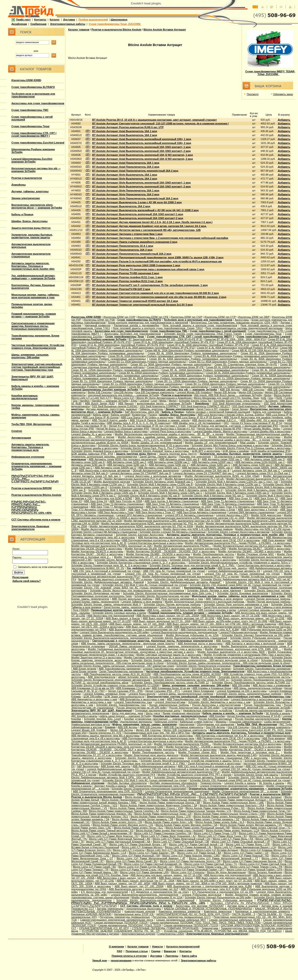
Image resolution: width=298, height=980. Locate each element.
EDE (264, 398)
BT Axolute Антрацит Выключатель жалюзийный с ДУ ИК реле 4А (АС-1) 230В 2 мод (145, 210)
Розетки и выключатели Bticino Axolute (36, 495)
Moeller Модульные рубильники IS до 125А (192, 635)
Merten (173, 401)
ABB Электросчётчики (215, 699)
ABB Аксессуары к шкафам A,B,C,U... (215, 420)
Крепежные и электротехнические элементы (263, 911)
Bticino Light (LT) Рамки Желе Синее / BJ (223, 836)
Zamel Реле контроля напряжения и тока (228, 607)
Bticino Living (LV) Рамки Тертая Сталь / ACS (137, 870)
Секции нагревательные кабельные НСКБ (234, 920)
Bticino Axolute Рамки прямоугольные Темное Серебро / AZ (124, 811)
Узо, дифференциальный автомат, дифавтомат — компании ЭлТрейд (33, 277)
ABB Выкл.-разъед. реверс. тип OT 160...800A (137, 624)
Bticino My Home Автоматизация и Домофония (164, 398)
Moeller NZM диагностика (266, 515)
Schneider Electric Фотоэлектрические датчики (162, 596)
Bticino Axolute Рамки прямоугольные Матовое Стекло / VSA (146, 808)
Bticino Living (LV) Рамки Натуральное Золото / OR (190, 861)
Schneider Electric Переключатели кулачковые (204, 666)
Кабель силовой (120, 415)
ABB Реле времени (274, 540)
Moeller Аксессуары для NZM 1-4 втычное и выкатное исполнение (121, 529)
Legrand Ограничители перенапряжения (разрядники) (232, 786)
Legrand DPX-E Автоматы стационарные (189, 515)
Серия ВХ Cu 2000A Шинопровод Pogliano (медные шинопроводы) (142, 384)
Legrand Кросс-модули (142, 694)
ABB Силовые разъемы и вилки (217, 610)
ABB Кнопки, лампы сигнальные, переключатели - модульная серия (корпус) (128, 643)
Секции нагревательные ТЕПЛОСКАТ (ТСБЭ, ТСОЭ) (130, 925)
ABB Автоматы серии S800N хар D (115, 468)
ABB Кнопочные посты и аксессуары (200, 643)
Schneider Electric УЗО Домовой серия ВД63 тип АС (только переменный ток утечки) (240, 585)
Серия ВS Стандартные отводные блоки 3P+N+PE (246, 364)
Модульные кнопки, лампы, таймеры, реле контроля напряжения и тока (36, 296)
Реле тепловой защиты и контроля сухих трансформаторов (200, 325)
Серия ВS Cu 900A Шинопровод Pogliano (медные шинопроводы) (171, 364)
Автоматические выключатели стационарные (197, 498)
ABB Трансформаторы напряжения (120, 669)
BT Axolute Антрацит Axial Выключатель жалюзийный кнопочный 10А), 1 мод (142, 139)
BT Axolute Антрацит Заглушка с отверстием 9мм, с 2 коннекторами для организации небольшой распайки (160, 238)
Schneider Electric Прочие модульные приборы (172, 604)
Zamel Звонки (240, 409)
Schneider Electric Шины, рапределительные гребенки (249, 694)
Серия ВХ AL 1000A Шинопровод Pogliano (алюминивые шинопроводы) (248, 367)
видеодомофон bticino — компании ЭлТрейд (164, 403)
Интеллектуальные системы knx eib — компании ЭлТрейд (179, 390)
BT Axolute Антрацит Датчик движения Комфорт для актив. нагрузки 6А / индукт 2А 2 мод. (149, 226)
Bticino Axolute (282, 395)
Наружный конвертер (98, 325)
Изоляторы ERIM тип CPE (153, 317)
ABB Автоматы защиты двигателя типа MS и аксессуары (105, 736)
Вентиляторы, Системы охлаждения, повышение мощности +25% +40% (234, 323)
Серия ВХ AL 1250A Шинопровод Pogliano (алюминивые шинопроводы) (115, 370)
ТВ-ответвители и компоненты (232, 457)
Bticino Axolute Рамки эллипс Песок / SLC (138, 828)
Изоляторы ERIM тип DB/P (254, 317)
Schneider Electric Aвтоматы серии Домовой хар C (163, 482)
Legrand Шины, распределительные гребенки (186, 694)
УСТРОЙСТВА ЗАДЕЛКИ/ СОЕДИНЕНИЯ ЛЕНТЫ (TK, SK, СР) (121, 931)
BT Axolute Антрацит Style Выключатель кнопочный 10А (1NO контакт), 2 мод (141, 187)
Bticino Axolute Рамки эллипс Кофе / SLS (220, 822)
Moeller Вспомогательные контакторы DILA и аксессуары (247, 546)
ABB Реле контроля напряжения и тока (179, 599)
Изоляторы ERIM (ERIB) (26, 80)
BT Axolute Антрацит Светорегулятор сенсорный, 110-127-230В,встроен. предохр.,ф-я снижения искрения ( (160, 123)
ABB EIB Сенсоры (254, 390)
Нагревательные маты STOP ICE (134, 914)
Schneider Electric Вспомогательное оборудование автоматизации (111, 680)
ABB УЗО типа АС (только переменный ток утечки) (174, 571)
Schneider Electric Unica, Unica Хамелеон (238, 401)
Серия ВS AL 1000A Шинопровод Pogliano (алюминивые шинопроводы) (193, 353)
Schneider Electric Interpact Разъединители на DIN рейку (256, 635)
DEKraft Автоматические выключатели (156, 470)
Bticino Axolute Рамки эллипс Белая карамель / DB (142, 819)
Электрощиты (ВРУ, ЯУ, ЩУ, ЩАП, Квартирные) (102, 710)
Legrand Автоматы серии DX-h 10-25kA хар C (264, 473)
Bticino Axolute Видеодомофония (176, 797)
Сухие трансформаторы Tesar (30, 126)
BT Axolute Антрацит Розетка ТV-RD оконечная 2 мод (126, 273)
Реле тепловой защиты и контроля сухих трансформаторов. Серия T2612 (158, 328)
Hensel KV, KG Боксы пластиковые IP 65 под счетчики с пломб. (148, 426)
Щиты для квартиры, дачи (127, 713)
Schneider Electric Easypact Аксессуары (140, 535)
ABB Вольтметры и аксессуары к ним (142, 699)
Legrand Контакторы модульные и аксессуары (156, 543)
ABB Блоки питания (84, 669)
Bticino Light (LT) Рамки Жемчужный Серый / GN (181, 839)
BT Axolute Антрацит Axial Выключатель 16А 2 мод (125, 135)
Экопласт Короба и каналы (110, 786)
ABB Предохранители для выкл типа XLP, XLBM (210, 630)
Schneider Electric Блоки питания (211, 669)
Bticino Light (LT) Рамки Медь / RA (233, 839)
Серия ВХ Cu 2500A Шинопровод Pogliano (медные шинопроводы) (225, 384)
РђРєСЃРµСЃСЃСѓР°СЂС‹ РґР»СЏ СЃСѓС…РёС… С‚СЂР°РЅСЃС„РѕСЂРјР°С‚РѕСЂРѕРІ (192, 794)
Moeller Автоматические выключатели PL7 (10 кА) (194, 479)
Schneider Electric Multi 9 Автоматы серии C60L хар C (258, 490)
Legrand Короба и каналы (240, 783)
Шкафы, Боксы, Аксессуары (29, 221)
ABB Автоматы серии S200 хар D (265, 459)
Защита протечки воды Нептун (31, 228)
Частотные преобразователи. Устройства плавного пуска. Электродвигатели (38, 347)
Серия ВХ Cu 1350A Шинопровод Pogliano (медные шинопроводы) (197, 381)
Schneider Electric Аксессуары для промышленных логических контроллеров (137, 590)
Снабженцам (39, 24)
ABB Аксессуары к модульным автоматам (105, 470)
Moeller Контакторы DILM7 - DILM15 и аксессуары (250, 750)
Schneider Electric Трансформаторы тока (121, 705)
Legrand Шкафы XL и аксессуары (92, 434)
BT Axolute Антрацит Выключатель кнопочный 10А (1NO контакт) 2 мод (138, 218)
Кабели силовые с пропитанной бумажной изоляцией (218, 412)
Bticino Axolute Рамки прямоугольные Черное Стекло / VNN (229, 814)
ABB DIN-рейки (241, 685)
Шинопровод (119, 20)
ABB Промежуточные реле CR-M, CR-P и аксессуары (228, 540)
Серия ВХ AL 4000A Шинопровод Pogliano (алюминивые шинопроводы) (205, 376)
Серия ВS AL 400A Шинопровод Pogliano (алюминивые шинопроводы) (236, 356)
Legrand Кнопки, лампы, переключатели (95, 602)
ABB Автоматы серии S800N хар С (159, 468)
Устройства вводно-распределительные (259, 710)
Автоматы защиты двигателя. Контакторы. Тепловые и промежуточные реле (30, 447)
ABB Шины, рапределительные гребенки (258, 688)
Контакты (40, 20)
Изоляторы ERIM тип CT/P (220, 317)
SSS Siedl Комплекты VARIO (249, 406)
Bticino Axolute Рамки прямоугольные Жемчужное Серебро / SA (158, 805)
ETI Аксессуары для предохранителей (104, 892)
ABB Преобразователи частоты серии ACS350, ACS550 (187, 674)
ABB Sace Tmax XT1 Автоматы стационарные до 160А (178, 507)
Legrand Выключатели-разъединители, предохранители (184, 632)
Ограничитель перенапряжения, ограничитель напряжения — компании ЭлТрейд (36, 466)
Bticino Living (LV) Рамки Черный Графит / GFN (255, 870)
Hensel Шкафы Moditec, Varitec (262, 429)
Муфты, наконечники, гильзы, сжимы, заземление (144, 724)
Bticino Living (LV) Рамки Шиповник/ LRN (144, 872)
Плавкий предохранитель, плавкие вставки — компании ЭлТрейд (34, 315)
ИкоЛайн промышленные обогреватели (174, 783)
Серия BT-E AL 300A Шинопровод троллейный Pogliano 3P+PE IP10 (154, 348)
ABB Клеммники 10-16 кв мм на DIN (93, 688)
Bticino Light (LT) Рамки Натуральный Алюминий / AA (118, 842)
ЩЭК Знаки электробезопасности (124, 697)
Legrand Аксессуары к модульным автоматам (153, 476)
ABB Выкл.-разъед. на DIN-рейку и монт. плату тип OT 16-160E (230, 621)
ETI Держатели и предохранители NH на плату (160, 892)
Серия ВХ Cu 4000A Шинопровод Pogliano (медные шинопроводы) (169, 387)
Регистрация (20, 577)
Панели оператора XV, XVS (105, 733)
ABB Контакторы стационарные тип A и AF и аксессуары (228, 537)
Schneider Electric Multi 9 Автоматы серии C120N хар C (228, 484)
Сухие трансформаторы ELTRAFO (33, 87)
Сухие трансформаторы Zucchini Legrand (38, 143)
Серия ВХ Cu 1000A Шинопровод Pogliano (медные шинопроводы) (250, 378)
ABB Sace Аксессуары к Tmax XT (155, 512)
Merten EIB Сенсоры (251, 392)
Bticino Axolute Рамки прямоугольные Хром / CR (163, 814)
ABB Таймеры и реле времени (224, 599)
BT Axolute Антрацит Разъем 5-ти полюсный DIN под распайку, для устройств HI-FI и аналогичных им (157, 261)
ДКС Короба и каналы (84, 716)
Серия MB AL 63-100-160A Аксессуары (255, 350)
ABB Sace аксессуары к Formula (258, 510)
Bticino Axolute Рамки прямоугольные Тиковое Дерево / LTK (196, 811)
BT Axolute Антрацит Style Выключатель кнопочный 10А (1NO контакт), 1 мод (141, 183)
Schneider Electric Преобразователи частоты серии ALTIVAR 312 (251, 683)
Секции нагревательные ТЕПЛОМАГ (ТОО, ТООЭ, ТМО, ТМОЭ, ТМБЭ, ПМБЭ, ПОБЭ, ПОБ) (206, 923)
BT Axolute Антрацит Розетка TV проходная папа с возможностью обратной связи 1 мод (148, 269)
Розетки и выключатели (27, 178)
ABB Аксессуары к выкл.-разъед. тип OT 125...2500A (168, 616)
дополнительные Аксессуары (144, 909)
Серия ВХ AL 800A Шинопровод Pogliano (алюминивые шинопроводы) (163, 378)
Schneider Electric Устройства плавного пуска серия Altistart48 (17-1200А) (115, 685)
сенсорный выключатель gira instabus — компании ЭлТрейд (124, 395)
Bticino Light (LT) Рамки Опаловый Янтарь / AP (138, 844)
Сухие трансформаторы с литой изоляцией (218, 331)
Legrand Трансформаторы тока (133, 702)
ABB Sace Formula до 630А (126, 501)
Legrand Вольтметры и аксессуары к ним (256, 699)
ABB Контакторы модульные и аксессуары (164, 537)
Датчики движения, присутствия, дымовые (112, 409)
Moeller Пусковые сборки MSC (256, 554)
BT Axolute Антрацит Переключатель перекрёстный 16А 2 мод (132, 254)
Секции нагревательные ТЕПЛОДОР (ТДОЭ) (121, 923)
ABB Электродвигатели (102, 677)
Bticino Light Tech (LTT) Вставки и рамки (170, 850)
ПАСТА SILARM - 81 (270, 914)
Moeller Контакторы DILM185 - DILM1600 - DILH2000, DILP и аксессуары (171, 551)
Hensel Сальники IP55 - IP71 (163, 691)
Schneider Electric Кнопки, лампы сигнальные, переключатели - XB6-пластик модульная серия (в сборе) (229, 663)
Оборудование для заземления (215, 724)
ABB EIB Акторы (230, 390)
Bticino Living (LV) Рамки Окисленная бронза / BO (252, 861)
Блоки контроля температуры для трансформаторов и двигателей (148, 323)
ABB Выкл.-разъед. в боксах (123, 618)
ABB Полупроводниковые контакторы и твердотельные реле (158, 540)
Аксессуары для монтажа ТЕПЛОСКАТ (200, 906)
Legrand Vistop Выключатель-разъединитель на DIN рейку (115, 632)
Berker (268, 395)
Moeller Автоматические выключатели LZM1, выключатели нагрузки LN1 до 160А (196, 518)
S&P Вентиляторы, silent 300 (142, 412)
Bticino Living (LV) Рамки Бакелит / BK (152, 853)
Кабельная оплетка (166, 722)
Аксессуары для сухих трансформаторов (38, 103)
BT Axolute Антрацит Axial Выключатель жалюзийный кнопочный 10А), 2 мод (142, 143)
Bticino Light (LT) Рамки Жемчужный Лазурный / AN (120, 839)
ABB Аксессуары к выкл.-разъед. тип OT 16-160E (230, 616)
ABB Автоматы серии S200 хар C (222, 459)
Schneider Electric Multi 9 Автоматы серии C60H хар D (190, 490)
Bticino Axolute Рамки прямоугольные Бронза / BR (170, 803)
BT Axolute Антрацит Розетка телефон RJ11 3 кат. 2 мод (127, 281)
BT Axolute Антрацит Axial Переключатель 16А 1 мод (126, 163)
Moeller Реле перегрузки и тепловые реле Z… (250, 752)
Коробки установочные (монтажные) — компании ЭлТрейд (160, 719)
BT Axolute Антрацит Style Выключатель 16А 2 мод (125, 179)
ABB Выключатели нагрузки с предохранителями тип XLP (143, 630)
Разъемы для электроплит (195, 457)
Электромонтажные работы (68, 24)
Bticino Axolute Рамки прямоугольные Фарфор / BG (102, 814)
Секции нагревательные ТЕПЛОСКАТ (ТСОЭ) (191, 925)
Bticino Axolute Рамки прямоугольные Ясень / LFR (161, 817)
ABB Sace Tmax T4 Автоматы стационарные (173, 504)
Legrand (144, 401)
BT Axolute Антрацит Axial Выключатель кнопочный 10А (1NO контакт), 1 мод (141, 147)
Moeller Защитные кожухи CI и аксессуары (97, 657)
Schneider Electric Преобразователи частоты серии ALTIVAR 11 (191, 680)
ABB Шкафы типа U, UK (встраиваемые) (197, 423)
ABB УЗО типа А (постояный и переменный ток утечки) (107, 571)
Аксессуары (242, 320)
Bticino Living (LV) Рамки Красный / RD (246, 856)
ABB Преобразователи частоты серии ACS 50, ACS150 (117, 674)
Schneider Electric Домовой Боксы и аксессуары (100, 451)
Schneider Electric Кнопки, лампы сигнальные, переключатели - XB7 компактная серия (123, 666)
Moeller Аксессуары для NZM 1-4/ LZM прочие (263, 529)
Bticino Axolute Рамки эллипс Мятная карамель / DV (251, 825)
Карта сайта (189, 956)
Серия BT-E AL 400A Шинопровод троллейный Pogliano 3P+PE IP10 (237, 348)
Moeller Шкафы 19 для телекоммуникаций (157, 443)
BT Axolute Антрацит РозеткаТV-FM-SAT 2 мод (121, 289)
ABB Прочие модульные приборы (132, 599)
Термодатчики (210, 928)
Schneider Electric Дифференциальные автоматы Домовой (108, 582)
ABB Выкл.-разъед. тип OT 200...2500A (149, 627)
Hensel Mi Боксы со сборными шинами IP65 (123, 429)
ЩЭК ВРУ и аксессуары (206, 451)
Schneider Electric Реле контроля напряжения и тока (236, 604)
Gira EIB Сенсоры (238, 727)
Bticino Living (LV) (124, 398)
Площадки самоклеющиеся (245, 722)
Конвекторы (139, 415)
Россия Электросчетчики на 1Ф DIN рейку (141, 708)
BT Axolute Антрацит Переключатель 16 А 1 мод (123, 246)
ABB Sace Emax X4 (96, 501)
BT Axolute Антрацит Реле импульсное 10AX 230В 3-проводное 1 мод (136, 265)
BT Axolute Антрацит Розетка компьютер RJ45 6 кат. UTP (128, 127)
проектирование (121, 960)
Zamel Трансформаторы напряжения (121, 671)
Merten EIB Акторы (225, 392)
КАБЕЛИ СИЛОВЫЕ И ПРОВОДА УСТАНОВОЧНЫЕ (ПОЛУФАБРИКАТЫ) (208, 909)
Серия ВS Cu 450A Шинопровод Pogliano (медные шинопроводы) (228, 362)
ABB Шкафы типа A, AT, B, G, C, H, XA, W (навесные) (139, 423)
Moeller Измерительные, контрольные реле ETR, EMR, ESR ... (243, 649)
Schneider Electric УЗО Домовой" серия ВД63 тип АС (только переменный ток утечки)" (126, 588)
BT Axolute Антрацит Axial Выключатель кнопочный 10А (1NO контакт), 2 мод (141, 151)
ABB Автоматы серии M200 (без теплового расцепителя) (123, 459)
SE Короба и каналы (278, 713)
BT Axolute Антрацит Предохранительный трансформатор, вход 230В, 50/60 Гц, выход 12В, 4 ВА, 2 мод (158, 257)
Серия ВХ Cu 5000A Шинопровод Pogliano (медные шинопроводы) (251, 387)
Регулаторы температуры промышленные (125, 917)
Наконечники (187, 724)
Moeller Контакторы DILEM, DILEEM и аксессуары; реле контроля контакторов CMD (175, 549)
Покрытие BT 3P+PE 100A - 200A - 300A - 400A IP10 (235, 339)
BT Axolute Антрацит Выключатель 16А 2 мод (121, 206)
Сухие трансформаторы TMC (30, 110)
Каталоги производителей (183, 947)
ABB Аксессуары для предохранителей (111, 616)
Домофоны (19, 185)
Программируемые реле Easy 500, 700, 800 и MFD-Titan (157, 733)
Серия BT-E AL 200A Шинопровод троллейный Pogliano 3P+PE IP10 (208, 345)
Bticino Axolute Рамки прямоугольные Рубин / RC (215, 808)
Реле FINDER (81, 610)
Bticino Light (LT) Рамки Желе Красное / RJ (113, 836)
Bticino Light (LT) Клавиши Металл (142, 847)
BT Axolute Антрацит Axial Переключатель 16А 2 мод (126, 167)
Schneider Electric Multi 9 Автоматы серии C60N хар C (170, 493)
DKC (226, 423)
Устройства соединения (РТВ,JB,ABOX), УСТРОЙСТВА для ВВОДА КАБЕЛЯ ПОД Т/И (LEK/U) (223, 931)
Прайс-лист (21, 20)
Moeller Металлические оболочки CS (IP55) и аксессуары (245, 437)
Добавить (284, 120)
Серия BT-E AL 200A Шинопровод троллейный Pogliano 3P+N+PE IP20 (122, 345)
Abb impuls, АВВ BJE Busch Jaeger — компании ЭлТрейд (228, 395)
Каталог (55, 20)
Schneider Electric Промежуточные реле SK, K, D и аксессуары (109, 565)
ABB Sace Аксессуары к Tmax (116, 512)
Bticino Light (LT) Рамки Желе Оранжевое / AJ (168, 836)
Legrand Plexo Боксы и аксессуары (171, 431)
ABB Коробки (217, 716)
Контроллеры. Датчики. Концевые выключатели (216, 588)
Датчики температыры (110, 909)
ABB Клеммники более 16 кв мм (171, 688)
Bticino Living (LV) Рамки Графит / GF (246, 853)
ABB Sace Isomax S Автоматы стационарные (172, 501)
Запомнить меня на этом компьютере (40, 567)
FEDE (279, 398)
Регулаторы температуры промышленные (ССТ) (182, 917)
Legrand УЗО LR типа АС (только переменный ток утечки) (242, 574)
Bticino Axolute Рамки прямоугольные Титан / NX (262, 811)
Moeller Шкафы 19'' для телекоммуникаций (211, 443)
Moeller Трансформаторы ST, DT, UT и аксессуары (145, 557)
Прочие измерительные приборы (169, 705)
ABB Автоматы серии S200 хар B (179, 459)
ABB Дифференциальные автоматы (271, 568)
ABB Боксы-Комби (185, 610)
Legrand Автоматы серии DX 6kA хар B (206, 470)
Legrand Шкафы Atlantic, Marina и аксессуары (220, 431)
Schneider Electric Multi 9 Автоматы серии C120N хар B (160, 484)
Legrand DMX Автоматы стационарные (252, 512)
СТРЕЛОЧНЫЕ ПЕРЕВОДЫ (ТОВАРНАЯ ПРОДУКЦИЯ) (165, 928)
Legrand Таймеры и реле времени (142, 602)
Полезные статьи (137, 951)
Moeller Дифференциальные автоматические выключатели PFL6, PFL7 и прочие (190, 577)
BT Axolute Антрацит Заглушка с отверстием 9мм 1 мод (127, 234)
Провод (153, 415)
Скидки (156, 951)
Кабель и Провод (22, 214)
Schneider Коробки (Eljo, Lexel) (102, 719)
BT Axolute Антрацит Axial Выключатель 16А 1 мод (125, 131)
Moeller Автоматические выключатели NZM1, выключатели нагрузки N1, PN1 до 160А (152, 523)
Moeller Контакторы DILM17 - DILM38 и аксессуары (260, 549)
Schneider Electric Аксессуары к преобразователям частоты (255, 677)
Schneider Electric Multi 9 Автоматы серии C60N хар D (237, 493)
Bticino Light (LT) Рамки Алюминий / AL (188, 847)
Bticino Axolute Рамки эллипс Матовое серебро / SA (186, 825)
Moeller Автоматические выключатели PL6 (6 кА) (133, 479)
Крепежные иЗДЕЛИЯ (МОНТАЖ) (91, 914)
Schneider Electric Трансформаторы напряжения (262, 669)
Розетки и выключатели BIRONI (32, 488)
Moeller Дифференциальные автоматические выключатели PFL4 (181, 772)
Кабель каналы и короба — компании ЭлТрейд (233, 713)
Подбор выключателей (93, 20)
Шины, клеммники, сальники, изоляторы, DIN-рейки (30, 356)
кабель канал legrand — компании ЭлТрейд (125, 716)
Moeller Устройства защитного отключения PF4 (127, 775)
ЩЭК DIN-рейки (93, 697)
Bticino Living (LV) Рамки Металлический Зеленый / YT (223, 858)
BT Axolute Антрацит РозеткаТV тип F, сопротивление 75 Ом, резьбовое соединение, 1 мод (150, 285)
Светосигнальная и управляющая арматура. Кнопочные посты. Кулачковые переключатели (33, 326)
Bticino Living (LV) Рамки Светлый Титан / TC (211, 864)
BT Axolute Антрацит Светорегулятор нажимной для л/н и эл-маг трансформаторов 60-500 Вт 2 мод (156, 293)
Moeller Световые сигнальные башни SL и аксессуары (169, 655)
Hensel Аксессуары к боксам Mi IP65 (219, 429)
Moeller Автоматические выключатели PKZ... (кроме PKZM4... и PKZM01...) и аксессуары (238, 543)
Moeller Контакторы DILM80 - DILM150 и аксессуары (158, 554)
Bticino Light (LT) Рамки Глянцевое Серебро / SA (163, 833)
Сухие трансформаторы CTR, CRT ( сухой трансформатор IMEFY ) (34, 134)
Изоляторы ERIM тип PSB (99, 320)
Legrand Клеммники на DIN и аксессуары (242, 691)
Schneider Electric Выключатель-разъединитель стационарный (190, 638)
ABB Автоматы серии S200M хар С (169, 462)
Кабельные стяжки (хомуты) (196, 722)
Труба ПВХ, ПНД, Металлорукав (31, 424)
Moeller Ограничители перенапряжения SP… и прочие (245, 791)
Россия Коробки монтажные (215, 719)
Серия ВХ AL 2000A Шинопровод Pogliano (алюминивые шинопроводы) (161, 373)
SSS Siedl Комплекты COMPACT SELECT (205, 406)
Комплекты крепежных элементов (179, 911)
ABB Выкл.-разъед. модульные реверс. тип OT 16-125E (251, 618)
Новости (157, 947)
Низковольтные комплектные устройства (208, 710)
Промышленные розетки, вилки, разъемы (118, 610)
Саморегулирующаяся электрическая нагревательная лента (117, 920)
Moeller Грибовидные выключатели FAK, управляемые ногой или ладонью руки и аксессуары (145, 649)
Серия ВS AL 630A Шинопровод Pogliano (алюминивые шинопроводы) (193, 359)
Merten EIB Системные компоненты (185, 730)
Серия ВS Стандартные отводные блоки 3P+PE (175, 367)
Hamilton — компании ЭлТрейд (110, 401)
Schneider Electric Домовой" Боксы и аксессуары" (160, 451)
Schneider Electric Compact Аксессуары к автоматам (239, 532)
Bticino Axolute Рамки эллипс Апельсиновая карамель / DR (229, 817)
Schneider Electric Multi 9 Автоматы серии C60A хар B (142, 487)
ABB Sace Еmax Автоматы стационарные (202, 512)
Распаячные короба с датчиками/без (137, 325)
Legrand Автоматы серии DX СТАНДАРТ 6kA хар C (204, 473)
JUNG (134, 401)
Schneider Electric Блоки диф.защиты (177, 579)
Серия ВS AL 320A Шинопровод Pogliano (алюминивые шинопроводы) (150, 356)
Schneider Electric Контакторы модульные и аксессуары (203, 560)
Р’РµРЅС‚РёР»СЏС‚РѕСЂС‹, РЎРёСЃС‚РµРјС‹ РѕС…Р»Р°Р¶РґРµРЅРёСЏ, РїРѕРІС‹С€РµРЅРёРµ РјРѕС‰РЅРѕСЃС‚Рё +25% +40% (32, 507)
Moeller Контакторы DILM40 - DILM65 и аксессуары (250, 551)
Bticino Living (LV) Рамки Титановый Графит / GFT (195, 870)
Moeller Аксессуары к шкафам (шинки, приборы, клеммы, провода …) (162, 437)
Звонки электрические (26, 198)
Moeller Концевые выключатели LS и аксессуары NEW (231, 652)
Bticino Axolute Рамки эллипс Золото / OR (117, 822)
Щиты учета (153, 713)
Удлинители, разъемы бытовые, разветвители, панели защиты (32, 236)
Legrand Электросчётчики (170, 702)
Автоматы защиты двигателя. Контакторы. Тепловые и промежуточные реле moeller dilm (33, 266)
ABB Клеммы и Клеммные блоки (212, 688)
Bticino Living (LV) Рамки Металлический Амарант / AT (151, 858)
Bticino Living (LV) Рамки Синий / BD (94, 867)
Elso (271, 398)
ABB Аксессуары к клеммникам (272, 685)
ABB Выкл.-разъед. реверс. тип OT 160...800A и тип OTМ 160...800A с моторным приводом (221, 624)
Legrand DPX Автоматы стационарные (139, 515)
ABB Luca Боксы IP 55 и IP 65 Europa (199, 417)
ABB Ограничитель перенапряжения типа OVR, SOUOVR (163, 786)
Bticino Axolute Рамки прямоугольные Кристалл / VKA (232, 805)
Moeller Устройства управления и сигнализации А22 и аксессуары (230, 657)
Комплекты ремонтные (218, 911)
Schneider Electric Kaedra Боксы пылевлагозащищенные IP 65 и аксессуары (144, 445)
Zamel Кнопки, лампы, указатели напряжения (130, 607)
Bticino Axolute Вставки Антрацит (165, 30)
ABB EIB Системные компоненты (184, 727)
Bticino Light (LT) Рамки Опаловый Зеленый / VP (241, 842)
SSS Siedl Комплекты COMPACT (159, 406)
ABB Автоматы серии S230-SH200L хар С (260, 462)
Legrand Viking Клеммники (198, 691)
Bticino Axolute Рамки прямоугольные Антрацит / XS (241, 800)
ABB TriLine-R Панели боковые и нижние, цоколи (160, 420)
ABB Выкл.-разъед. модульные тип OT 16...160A (162, 621)
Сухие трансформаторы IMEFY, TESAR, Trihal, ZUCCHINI (270, 73)
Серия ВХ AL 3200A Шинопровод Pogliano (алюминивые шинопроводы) (115, 376)
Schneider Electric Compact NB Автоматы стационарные (104, 532)
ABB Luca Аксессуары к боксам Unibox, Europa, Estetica (231, 415)
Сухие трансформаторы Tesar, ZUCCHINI (115, 24)
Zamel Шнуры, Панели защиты (158, 457)
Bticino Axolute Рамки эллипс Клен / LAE (169, 822)
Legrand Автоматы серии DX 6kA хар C (256, 470)
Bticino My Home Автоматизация (226, 872)
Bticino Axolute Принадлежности (121, 800)
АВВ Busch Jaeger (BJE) (100, 403)
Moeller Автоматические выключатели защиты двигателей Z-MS (219, 755)
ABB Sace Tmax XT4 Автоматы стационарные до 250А (162, 510)
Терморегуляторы (211, 783)
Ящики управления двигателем (181, 713)
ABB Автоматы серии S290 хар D (252, 465)
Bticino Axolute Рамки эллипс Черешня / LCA (232, 830)
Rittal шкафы (247, 443)
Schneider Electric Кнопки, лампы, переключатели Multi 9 (106, 604)
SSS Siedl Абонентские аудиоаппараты (236, 403)
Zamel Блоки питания (84, 671)
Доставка (69, 20)
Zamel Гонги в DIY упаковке (213, 409)
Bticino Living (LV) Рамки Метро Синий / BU (132, 861)
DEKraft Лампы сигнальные (126, 646)
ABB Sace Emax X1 (240, 498)
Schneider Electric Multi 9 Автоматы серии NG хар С (213, 496)
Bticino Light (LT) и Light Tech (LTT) (91, 398)
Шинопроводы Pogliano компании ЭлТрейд (99, 339)
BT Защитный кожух (141, 339)
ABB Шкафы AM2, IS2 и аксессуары (262, 420)
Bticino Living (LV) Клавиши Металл (262, 850)
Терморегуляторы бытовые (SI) (240, 928)
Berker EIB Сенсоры (100, 392)
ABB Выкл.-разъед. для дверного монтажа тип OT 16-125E (179, 618)
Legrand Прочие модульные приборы (268, 599)
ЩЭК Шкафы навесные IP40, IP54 (92, 454)
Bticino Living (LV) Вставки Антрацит (217, 850)
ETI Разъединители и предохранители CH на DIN (223, 892)
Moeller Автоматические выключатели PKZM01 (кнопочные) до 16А (111, 546)
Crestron (17, 431)
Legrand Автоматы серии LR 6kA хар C (96, 476)
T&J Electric (271, 401)
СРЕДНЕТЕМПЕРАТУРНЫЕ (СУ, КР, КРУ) (104, 928)
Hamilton (85, 401)
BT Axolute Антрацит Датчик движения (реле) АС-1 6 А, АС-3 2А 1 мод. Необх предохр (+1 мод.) (152, 222)
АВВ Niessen (126, 403)
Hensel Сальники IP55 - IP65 (125, 691)
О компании (117, 947)
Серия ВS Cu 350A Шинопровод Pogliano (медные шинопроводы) (147, 362)
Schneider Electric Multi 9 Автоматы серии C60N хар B (103, 493)
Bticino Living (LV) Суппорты (188, 872)
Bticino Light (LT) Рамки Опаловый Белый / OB (181, 842)
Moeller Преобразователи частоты (214, 554)
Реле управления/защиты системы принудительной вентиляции (244, 328)
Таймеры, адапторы (151, 409)
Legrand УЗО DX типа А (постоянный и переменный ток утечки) (180, 769)
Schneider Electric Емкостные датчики (267, 590)
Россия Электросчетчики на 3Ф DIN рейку (195, 708)
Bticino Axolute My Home (139, 797)
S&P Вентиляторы (88, 766)
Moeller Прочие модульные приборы (269, 602)
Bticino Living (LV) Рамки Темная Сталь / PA (256, 867)
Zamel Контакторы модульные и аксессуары (264, 565)
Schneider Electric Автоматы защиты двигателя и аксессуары (131, 560)
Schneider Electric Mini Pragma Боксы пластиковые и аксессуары (230, 445)
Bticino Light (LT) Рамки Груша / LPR (215, 833)
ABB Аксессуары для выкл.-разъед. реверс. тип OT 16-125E (166, 875)
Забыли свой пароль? (27, 581)
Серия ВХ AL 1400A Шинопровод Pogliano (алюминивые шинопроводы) (205, 370)
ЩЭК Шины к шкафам (236, 451)
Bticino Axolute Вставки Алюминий (219, 797)
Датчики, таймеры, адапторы (30, 191)
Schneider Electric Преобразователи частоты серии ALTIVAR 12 (170, 683)
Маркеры (221, 722)
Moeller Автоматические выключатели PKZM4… (182, 546)
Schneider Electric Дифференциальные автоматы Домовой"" (185, 582)
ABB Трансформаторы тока (183, 699)
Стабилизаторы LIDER (171, 934)
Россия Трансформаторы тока (262, 705)
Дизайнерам (19, 24)
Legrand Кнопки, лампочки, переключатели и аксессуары (182, 646)
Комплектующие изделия (140, 911)
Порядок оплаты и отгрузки (129, 956)
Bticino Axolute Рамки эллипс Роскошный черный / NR (198, 828)
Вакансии (170, 951)
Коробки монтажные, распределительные (25, 397)
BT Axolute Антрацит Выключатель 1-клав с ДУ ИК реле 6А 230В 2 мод (137, 202)
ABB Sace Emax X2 (266, 498)
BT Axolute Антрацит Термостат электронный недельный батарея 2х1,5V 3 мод (142, 305)
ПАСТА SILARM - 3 (244, 914)
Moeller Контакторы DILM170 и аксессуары (97, 551)
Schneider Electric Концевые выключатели (243, 593)
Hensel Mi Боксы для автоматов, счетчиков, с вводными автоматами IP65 (233, 426)
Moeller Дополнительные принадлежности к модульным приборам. (205, 602)
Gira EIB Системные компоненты (155, 392)
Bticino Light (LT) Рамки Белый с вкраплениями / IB (102, 833)
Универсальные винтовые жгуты (91, 724)
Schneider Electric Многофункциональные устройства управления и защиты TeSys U (239, 563)
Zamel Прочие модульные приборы (180, 607)
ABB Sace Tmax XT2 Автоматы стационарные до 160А (246, 507)
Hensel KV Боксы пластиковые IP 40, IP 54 (257, 423)
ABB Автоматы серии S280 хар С (210, 465)
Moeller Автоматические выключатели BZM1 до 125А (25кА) (222, 476)
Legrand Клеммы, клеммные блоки (105, 694)
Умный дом (100, 960)
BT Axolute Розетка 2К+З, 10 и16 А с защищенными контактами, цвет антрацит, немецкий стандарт (154, 120)
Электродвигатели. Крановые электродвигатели (30, 528)
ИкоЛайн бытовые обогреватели (127, 783)
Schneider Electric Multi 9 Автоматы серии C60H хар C (121, 490)
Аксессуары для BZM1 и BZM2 (114, 498)
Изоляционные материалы (136, 722)
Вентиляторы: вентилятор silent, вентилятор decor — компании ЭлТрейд (37, 206)
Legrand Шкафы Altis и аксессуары (270, 431)
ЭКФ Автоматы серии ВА (150, 498)
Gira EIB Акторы (123, 392)
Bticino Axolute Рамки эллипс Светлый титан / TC (261, 828)
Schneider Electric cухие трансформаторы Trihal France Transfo (203, 334)
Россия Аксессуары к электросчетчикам (216, 705)
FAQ (120, 951)
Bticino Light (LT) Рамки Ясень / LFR (248, 844)
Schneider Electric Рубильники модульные (255, 638)
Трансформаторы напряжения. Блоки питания (263, 666)
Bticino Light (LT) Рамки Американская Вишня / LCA (245, 847)
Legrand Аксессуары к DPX (232, 515)
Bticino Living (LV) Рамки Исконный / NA (136, 856)
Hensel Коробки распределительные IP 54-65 (254, 716)
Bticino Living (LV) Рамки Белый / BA (199, 853)
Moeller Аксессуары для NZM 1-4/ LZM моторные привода (198, 529)
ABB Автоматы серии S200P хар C (213, 462)
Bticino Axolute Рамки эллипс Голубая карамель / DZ (208, 819)
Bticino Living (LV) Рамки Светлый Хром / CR (266, 864)
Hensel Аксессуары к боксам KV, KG (173, 429)
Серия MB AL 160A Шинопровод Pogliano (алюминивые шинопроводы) (187, 350)
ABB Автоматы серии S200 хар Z (127, 462)
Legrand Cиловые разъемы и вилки (259, 610)
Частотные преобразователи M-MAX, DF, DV (98, 568)
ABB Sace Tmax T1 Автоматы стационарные (228, 501)
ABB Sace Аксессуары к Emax (217, 510)
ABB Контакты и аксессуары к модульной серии (255, 643)
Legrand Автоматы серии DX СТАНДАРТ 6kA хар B (141, 473)
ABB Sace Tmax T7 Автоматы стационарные (117, 507)
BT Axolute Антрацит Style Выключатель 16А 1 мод (125, 175)
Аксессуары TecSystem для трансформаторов (133, 334)
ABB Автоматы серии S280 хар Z (169, 465)
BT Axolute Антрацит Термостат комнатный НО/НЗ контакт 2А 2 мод (135, 301)
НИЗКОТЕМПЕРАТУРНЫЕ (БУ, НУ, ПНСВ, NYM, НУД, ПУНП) (193, 914)
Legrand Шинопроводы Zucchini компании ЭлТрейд (32, 160)
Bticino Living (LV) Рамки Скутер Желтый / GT (146, 867)
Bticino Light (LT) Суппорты (129, 850)
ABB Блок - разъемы (159, 610)
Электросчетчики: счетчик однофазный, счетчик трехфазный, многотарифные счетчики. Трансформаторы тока (37, 367)
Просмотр (253, 94)
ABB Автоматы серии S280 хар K (127, 465)
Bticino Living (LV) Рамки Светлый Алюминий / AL (153, 864)
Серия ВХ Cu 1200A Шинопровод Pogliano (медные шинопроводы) (112, 381)
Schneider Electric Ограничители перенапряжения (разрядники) (149, 789)
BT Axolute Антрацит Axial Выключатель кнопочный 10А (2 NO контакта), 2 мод (142, 159)
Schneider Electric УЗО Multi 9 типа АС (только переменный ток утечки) (145, 585)
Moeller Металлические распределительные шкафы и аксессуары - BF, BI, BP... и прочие (169, 434)
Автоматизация (21, 438)
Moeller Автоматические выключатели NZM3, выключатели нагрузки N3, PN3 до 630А (141, 526)
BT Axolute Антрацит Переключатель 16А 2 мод (122, 250)
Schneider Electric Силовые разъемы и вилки (119, 613)
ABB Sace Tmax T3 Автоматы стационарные (117, 504)
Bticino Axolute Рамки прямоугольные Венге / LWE (234, 803)
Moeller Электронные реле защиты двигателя (206, 557)
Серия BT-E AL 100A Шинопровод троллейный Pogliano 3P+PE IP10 (174, 342)
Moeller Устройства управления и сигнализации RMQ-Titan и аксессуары (247, 655)
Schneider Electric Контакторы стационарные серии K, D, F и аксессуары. (141, 563)
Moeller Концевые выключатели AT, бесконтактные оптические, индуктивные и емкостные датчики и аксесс (182, 650)
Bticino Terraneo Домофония (265, 872)
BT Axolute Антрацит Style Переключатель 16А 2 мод (126, 194)
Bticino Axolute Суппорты (276, 830)
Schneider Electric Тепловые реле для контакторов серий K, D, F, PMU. (192, 565)
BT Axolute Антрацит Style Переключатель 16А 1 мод (126, 190)
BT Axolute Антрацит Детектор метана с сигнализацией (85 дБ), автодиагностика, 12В (146, 230)
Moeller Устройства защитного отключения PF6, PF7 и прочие (115, 579)
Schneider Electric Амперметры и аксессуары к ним (219, 702)
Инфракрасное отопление (28, 457)
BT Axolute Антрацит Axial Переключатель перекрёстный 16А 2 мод (135, 171)
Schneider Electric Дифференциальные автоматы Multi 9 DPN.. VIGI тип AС (246, 579)
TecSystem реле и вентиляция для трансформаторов (33, 95)
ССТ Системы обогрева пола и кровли (36, 520)
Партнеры (172, 956)
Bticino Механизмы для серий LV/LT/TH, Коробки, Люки (227, 398)
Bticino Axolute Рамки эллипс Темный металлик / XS (102, 830)
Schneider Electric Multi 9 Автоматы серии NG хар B (149, 496)
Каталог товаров (79, 30)
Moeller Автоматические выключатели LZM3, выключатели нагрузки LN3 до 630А (172, 521)
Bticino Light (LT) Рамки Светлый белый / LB (196, 844)
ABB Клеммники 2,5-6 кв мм (133, 688)
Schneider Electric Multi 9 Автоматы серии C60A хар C (208, 487)
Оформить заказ (283, 94)
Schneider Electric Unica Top (195, 401)
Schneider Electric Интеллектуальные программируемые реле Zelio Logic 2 (168, 593)
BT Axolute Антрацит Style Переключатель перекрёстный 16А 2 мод (135, 198)
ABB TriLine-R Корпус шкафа (109, 420)
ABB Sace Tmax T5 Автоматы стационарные (228, 504)
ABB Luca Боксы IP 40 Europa (101, 417)
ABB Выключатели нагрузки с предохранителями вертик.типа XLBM (215, 627)
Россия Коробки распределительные (257, 719)
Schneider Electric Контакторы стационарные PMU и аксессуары (227, 758)
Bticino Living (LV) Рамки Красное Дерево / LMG (191, 856)
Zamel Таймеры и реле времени (273, 607)
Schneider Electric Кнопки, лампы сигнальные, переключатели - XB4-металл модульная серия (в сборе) (195, 660)
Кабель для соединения (267, 412)
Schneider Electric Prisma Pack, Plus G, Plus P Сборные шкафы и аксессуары (166, 448)
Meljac (163, 401)
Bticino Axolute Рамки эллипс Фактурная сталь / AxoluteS (170, 830)
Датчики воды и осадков (243, 906)
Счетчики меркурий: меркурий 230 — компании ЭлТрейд (256, 708)
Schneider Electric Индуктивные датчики (95, 593)
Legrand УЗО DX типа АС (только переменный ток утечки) (163, 574)
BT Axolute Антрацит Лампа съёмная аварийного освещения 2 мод (135, 242)
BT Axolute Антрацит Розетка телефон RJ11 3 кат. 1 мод (127, 277)
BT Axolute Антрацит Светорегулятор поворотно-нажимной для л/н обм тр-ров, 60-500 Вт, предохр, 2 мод (159, 297)
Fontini (288, 398)
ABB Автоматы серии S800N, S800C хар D (207, 468)
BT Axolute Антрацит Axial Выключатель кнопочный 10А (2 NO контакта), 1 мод (142, 155)
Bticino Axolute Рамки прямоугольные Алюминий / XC (175, 800)
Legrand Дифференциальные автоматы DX (234, 571)
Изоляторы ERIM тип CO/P (119, 317)
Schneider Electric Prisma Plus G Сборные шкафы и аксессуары (253, 448)
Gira (75, 401)
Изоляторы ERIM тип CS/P (186, 317)
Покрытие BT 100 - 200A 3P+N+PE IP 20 (178, 339)
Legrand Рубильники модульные (239, 632)
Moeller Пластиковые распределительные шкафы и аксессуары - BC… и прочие (222, 440)
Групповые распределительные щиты (158, 710)
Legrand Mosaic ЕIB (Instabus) (194, 392)
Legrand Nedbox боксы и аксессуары (126, 431)
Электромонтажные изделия (138, 934)
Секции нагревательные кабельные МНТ (181, 920)
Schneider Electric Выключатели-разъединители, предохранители (110, 638)
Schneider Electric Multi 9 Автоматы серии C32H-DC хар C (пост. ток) (237, 482)
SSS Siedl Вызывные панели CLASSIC (115, 406)
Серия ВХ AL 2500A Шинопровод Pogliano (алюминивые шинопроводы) (248, 373)
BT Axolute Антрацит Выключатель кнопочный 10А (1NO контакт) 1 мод (138, 214)
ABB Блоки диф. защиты (232, 568)
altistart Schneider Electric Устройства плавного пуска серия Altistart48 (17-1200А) (167, 677)
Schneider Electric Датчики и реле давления (214, 590)
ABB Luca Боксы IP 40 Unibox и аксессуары (147, 417)
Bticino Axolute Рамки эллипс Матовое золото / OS (123, 825)
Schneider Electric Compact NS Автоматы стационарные (173, 532)
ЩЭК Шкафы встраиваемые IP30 (271, 451)
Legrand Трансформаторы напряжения (166, 669)
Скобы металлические (277, 722)
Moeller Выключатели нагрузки (112, 482)
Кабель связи (101, 415)
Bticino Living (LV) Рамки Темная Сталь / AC (201, 867)
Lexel (154, 401)
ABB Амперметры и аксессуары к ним (94, 699)
